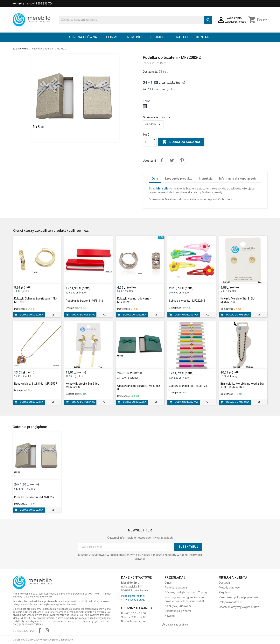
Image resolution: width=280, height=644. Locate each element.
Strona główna (83, 37)
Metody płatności (230, 588)
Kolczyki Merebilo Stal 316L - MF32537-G (238, 300)
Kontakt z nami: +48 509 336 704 (33, 4)
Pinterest (182, 160)
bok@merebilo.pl (135, 596)
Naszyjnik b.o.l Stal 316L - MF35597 (36, 384)
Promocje (159, 37)
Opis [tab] (155, 179)
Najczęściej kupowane (178, 606)
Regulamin (226, 592)
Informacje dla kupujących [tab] (237, 179)
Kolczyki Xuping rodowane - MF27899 (134, 300)
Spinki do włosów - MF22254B (187, 301)
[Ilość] (148, 142)
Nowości (135, 37)
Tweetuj (172, 160)
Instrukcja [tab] (206, 179)
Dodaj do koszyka (181, 142)
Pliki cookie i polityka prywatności (239, 597)
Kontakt (204, 37)
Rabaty (182, 37)
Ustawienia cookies (175, 625)
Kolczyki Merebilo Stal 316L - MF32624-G (83, 385)
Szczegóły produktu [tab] (178, 179)
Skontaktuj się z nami (178, 611)
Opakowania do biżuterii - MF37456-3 (139, 388)
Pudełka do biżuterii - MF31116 (85, 301)
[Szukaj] (136, 20)
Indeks (147, 63)
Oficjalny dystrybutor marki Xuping (186, 592)
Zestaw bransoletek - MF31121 (188, 386)
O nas (168, 583)
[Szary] (145, 107)
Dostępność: (150, 72)
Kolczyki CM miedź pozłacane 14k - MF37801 (36, 300)
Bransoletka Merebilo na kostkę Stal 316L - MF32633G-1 (242, 385)
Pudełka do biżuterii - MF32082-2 (34, 497)
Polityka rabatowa (176, 588)
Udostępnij (162, 160)
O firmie (112, 37)
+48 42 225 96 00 (135, 600)
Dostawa (224, 583)
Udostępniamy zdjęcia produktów (239, 607)
